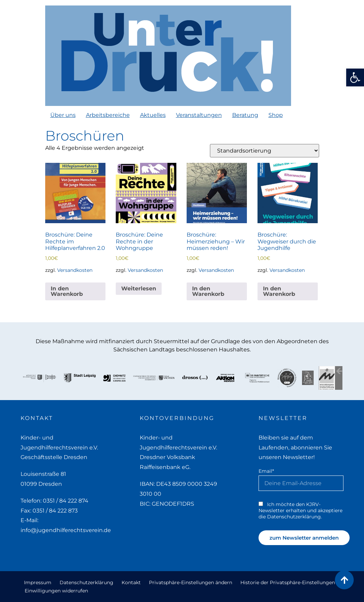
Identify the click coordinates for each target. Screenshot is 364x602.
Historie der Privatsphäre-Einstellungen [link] (288, 582)
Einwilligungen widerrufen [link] (56, 591)
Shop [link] (276, 115)
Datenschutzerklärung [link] (86, 582)
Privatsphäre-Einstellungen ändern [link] (191, 582)
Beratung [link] (245, 115)
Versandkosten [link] (75, 270)
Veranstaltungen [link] (199, 115)
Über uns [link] (63, 115)
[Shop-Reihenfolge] (265, 151)
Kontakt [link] (131, 582)
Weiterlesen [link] (139, 288)
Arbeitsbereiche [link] (108, 115)
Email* (266, 471)
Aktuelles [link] (153, 115)
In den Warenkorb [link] (67, 291)
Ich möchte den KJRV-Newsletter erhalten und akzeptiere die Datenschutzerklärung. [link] (300, 510)
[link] (355, 77)
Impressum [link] (38, 582)
